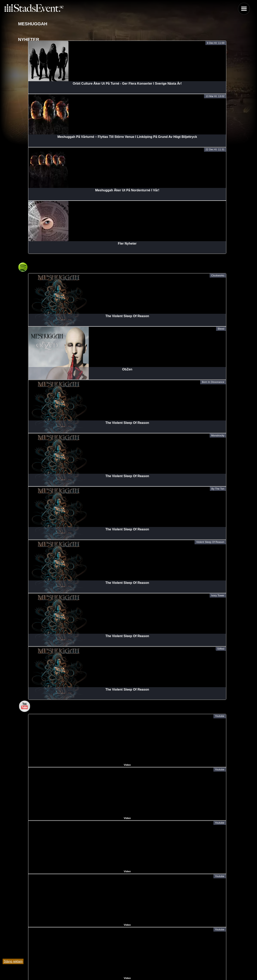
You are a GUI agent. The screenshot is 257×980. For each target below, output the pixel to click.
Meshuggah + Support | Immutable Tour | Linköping (57, 865)
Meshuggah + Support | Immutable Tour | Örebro (55, 890)
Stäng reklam (13, 961)
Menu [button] (244, 9)
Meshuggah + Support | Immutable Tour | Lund (54, 903)
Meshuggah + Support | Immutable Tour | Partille (55, 853)
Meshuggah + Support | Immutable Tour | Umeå (54, 878)
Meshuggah (27, 915)
